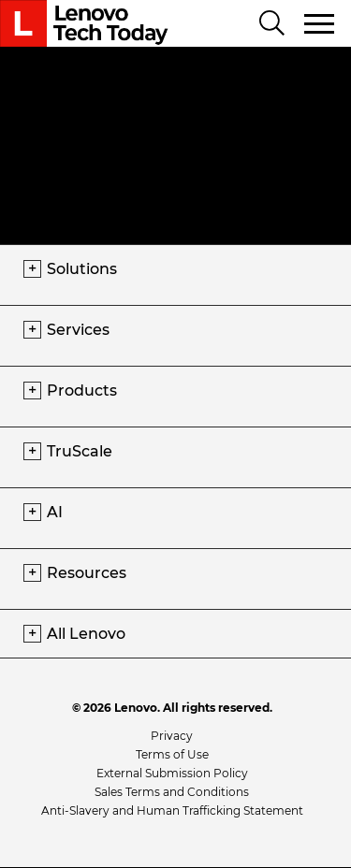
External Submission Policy (172, 773)
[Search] (272, 24)
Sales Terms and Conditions (172, 792)
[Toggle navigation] (320, 23)
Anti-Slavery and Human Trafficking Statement (172, 810)
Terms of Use (172, 754)
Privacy (172, 736)
